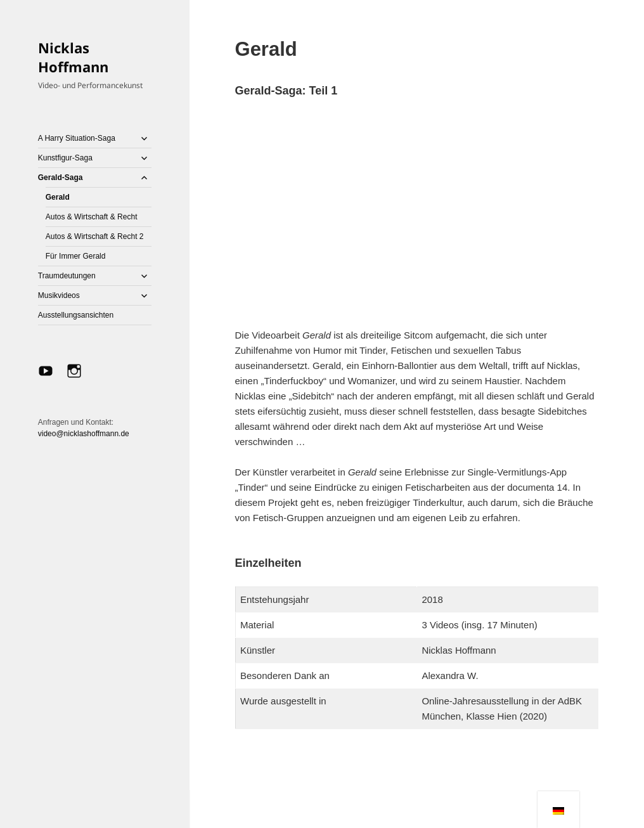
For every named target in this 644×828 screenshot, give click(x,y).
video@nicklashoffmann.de (84, 434)
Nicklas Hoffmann (73, 57)
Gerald (58, 197)
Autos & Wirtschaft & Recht (92, 217)
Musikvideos (59, 295)
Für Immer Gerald (76, 256)
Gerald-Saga (61, 178)
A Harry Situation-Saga (77, 138)
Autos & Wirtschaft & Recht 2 (95, 236)
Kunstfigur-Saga (65, 158)
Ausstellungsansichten (76, 315)
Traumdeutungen (67, 276)
